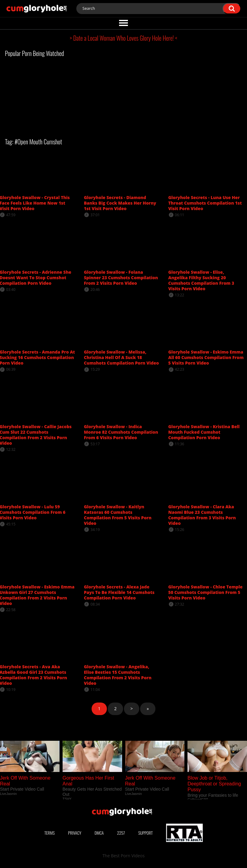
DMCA (99, 833)
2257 (121, 833)
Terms (49, 833)
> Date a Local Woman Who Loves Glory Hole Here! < (124, 38)
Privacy (75, 833)
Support (146, 833)
